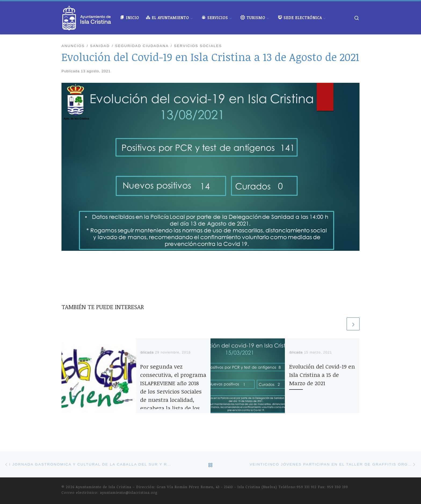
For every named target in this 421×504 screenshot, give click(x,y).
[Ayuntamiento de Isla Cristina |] (87, 16)
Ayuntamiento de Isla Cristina (104, 487)
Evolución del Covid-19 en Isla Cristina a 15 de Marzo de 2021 (322, 375)
